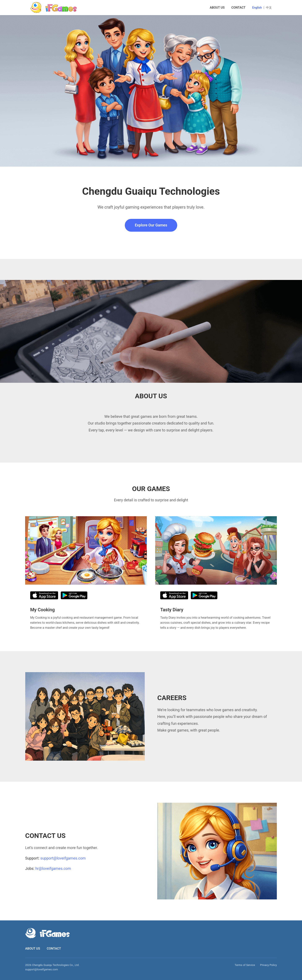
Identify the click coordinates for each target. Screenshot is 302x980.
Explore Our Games (151, 225)
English (257, 8)
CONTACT (238, 8)
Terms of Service (245, 965)
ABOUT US (217, 8)
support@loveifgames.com (63, 858)
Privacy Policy (268, 965)
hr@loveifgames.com (53, 868)
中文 (269, 8)
